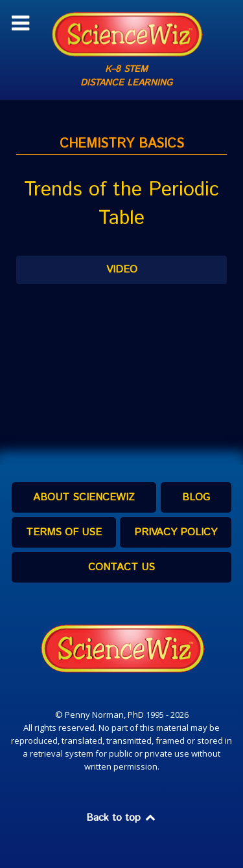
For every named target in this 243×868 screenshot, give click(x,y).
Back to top (122, 818)
